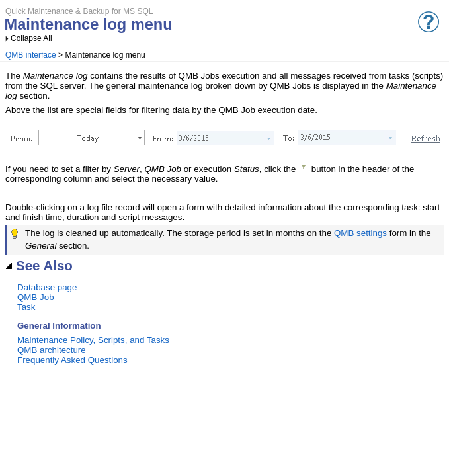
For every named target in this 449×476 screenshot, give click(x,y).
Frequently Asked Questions (72, 360)
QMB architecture (52, 350)
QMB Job (36, 297)
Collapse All (31, 38)
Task (26, 307)
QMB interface (31, 55)
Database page (47, 287)
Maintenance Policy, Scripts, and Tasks (93, 340)
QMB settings (360, 233)
